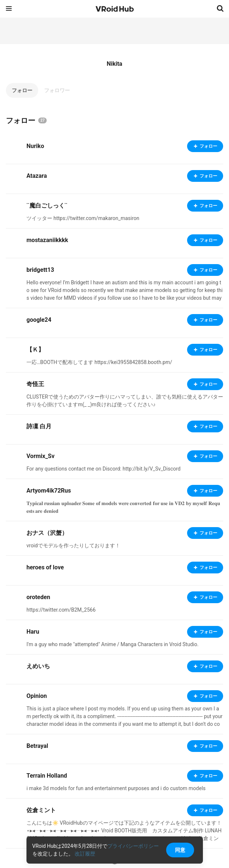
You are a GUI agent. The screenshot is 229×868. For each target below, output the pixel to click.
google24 (39, 320)
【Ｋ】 (35, 350)
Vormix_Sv (40, 456)
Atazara (37, 176)
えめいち (38, 666)
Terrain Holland (47, 776)
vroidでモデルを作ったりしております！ (73, 545)
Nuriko (35, 146)
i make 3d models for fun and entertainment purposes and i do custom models (116, 788)
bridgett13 (40, 270)
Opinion (37, 696)
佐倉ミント (41, 810)
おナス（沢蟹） (47, 533)
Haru (33, 632)
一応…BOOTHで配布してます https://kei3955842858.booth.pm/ (99, 362)
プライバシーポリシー (133, 846)
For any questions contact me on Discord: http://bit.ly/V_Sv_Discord (103, 469)
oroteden (38, 597)
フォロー (22, 90)
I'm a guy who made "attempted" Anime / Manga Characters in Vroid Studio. (112, 644)
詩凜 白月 (39, 426)
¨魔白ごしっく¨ (47, 206)
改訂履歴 (85, 854)
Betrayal (37, 746)
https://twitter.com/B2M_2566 (61, 610)
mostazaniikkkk (47, 240)
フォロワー (57, 90)
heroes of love (45, 567)
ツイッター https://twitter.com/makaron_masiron (83, 218)
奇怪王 (35, 384)
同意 (180, 850)
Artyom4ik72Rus (49, 491)
